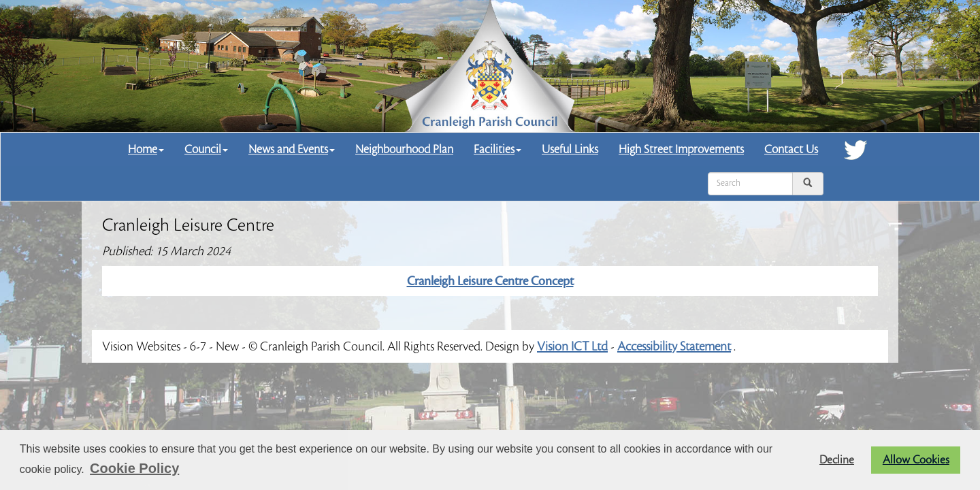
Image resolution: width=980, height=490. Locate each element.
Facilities (497, 149)
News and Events (292, 149)
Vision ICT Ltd (572, 346)
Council (206, 149)
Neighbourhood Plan (404, 149)
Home (146, 149)
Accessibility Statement (674, 346)
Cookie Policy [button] (134, 468)
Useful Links (570, 149)
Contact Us (791, 149)
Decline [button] (837, 460)
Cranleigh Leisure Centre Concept (490, 281)
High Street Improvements (681, 149)
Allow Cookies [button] (916, 460)
